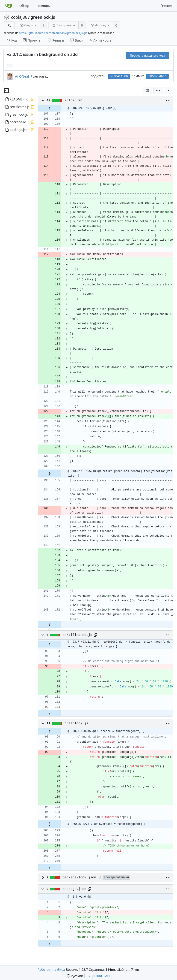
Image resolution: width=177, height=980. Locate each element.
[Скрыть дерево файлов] (6, 91)
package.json (75, 889)
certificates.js (77, 635)
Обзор (24, 6)
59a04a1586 (119, 76)
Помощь (43, 6)
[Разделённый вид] (158, 91)
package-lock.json (79, 877)
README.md (73, 100)
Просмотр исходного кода (147, 56)
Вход (166, 6)
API (108, 976)
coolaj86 (19, 17)
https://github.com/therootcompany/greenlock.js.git (53, 33)
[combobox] (147, 91)
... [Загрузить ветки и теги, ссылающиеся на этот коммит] (10, 66)
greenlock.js (43, 17)
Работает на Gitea (51, 969)
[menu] (168, 91)
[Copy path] (86, 100)
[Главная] (9, 6)
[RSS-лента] (9, 25)
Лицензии (94, 976)
